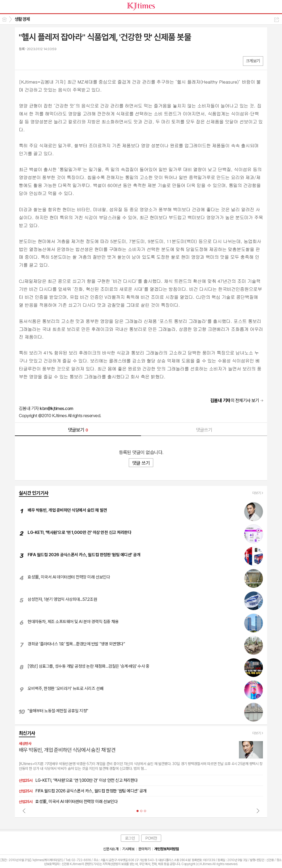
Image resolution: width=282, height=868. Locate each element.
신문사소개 (111, 849)
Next (258, 811)
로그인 (130, 838)
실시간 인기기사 (34, 493)
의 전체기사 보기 (235, 400)
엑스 (34, 61)
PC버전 (151, 838)
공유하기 (277, 20)
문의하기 (144, 849)
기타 (55, 61)
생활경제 (22, 19)
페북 (23, 61)
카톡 (45, 61)
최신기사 (27, 733)
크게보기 (253, 61)
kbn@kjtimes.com (56, 408)
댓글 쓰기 (141, 463)
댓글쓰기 (204, 430)
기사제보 (128, 849)
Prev (24, 811)
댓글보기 (78, 430)
